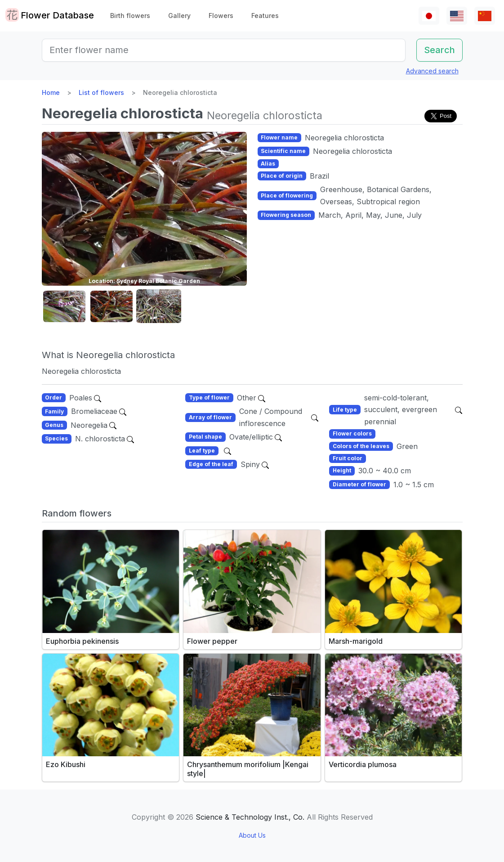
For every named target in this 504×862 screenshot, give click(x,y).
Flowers (221, 16)
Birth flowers (130, 16)
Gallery (179, 16)
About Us (252, 835)
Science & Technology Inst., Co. (250, 817)
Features (265, 16)
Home (51, 92)
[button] (64, 307)
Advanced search (432, 71)
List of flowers (101, 92)
